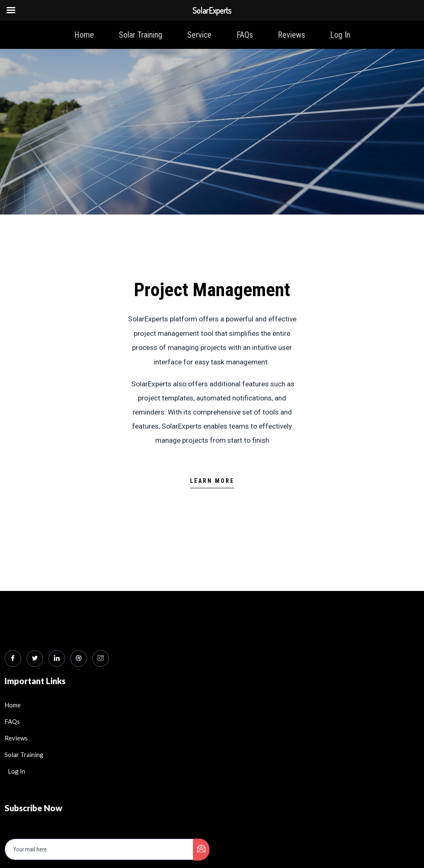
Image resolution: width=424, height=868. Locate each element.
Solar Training (141, 35)
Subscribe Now (33, 746)
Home (84, 35)
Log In (340, 35)
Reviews (291, 35)
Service (199, 35)
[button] (212, 483)
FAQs (245, 35)
